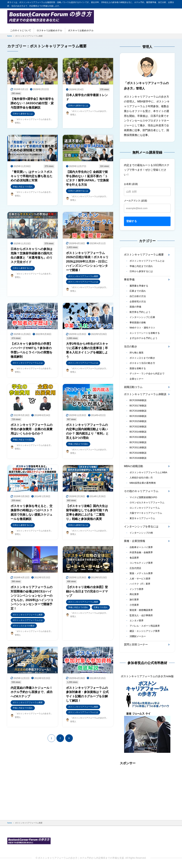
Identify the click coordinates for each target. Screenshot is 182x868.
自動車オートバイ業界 (141, 548)
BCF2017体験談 (138, 406)
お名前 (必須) (131, 184)
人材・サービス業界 (140, 580)
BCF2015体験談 (138, 422)
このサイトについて (21, 30)
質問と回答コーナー (136, 646)
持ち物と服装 (137, 353)
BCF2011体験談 (138, 448)
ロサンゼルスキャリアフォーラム (147, 503)
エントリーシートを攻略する (145, 333)
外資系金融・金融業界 (141, 553)
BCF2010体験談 (138, 453)
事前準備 (129, 280)
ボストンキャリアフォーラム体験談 (145, 395)
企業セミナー (137, 379)
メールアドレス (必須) (135, 201)
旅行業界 (134, 601)
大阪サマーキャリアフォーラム (146, 514)
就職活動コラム (133, 388)
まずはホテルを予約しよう (144, 338)
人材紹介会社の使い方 (141, 478)
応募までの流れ (138, 291)
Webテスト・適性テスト (142, 328)
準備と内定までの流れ (141, 266)
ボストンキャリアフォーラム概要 (144, 255)
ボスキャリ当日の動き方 (142, 363)
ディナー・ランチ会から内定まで (147, 374)
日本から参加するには (141, 271)
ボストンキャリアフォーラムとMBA (148, 473)
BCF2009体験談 (138, 401)
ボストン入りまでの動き (142, 358)
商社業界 (134, 595)
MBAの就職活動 (133, 467)
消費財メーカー (138, 637)
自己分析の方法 (138, 296)
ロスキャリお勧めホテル (49, 30)
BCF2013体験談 (138, 438)
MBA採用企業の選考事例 (143, 484)
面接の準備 (135, 307)
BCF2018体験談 (138, 411)
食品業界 (134, 559)
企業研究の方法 (138, 302)
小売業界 (134, 606)
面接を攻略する (138, 369)
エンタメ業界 (137, 622)
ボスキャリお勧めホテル (81, 30)
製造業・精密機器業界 (141, 611)
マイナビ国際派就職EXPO (143, 498)
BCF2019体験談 (138, 417)
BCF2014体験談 (138, 432)
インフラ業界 (137, 590)
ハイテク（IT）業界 (140, 585)
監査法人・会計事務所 (141, 617)
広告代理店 (135, 569)
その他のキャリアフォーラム (141, 492)
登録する (132, 221)
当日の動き (131, 347)
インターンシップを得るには (141, 527)
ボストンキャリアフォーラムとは (147, 261)
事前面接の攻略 (138, 323)
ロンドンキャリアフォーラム (145, 509)
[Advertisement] (147, 791)
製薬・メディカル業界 (141, 574)
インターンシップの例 (141, 534)
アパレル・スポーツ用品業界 (145, 627)
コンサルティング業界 (141, 564)
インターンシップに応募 (142, 317)
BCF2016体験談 (138, 459)
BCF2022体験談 (138, 427)
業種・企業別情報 (135, 542)
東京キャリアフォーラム (142, 519)
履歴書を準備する (139, 286)
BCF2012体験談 (138, 443)
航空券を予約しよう (140, 312)
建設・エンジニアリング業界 (145, 632)
